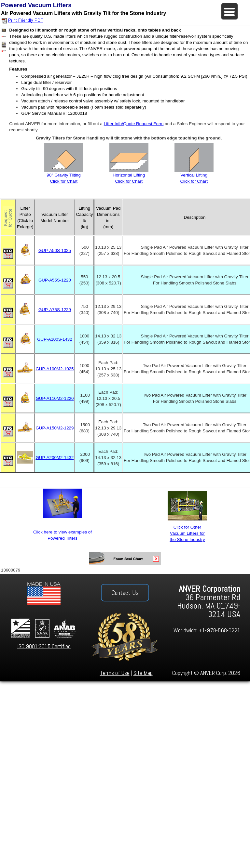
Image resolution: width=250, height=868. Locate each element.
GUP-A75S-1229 (55, 310)
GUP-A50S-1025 (55, 250)
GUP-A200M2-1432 (55, 458)
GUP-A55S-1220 (55, 280)
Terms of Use (115, 673)
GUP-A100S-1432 (55, 339)
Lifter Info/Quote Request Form (134, 124)
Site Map (143, 673)
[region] (125, 628)
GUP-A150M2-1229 (55, 428)
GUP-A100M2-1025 (55, 369)
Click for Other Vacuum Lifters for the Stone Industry (187, 533)
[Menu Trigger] (229, 11)
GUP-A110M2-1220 (55, 398)
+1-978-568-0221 (219, 630)
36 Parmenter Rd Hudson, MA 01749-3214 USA (209, 602)
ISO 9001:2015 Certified (44, 646)
